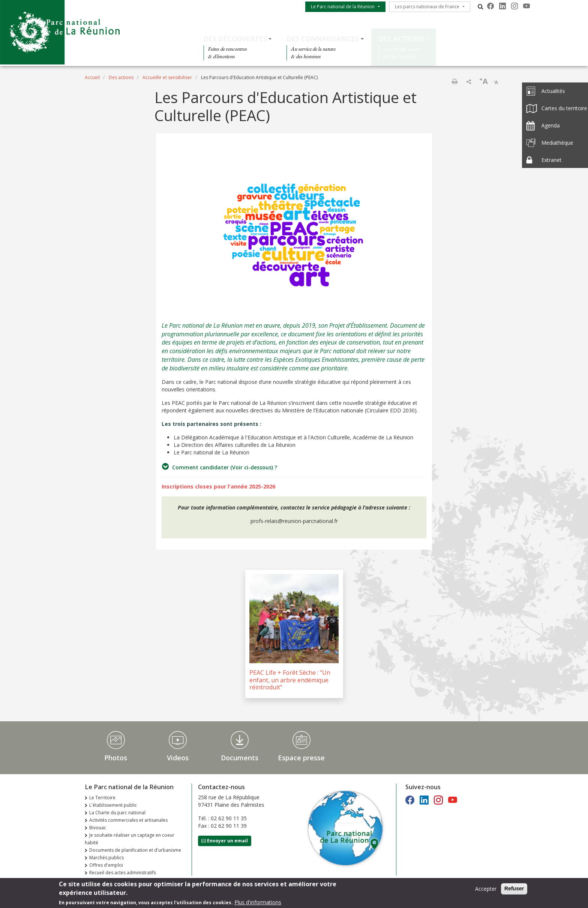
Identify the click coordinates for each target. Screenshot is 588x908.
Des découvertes (235, 39)
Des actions (401, 39)
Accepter (486, 890)
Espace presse (301, 758)
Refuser (514, 890)
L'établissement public (113, 805)
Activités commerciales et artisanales (128, 820)
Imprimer (454, 81)
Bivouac (98, 828)
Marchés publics (106, 858)
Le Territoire (102, 798)
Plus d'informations (258, 903)
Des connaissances (323, 39)
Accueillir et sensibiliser (167, 77)
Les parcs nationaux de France (427, 7)
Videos (178, 758)
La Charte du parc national (117, 813)
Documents (240, 758)
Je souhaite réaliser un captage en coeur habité (130, 839)
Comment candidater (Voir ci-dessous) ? (220, 467)
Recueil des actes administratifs (123, 873)
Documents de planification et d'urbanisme (135, 850)
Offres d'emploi (106, 865)
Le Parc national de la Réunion (343, 7)
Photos (116, 758)
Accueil (92, 77)
